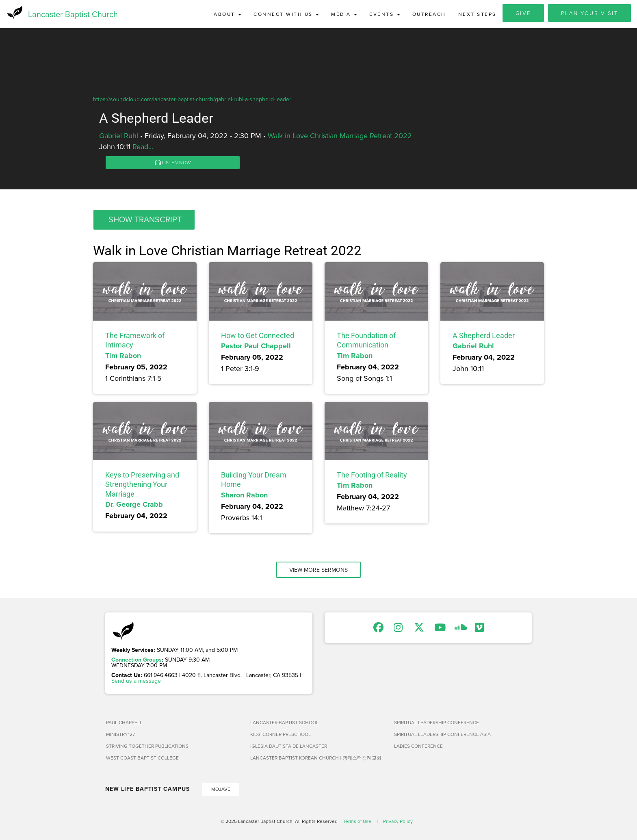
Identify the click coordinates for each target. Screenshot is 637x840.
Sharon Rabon (244, 495)
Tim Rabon (123, 356)
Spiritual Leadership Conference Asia (442, 735)
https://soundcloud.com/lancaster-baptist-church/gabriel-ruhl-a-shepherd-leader (192, 100)
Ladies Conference (418, 746)
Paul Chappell (124, 723)
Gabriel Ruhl (119, 136)
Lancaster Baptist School (284, 723)
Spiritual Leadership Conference (437, 723)
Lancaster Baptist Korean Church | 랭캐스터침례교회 (316, 758)
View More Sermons (318, 570)
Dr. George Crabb (134, 505)
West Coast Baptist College (142, 758)
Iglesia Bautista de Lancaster (289, 746)
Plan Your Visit (590, 13)
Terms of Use (357, 822)
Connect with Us (286, 14)
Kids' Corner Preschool (281, 735)
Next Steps (477, 14)
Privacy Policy (398, 822)
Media (344, 14)
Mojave (221, 789)
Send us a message (136, 681)
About (227, 14)
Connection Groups (136, 660)
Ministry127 (120, 735)
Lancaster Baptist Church (73, 14)
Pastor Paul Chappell (256, 346)
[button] (144, 220)
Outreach (429, 14)
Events (385, 14)
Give (523, 13)
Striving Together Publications (147, 746)
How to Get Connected (258, 336)
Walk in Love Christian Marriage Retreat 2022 (340, 136)
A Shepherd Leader (484, 336)
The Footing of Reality (372, 475)
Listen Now (173, 163)
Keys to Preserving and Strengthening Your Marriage (142, 485)
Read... (143, 147)
